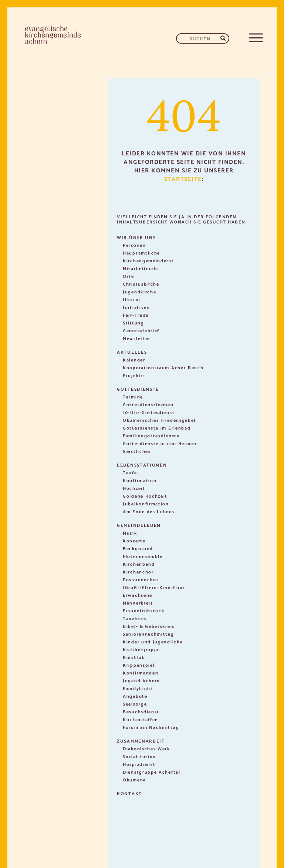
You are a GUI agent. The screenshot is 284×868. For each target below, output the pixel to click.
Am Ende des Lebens (149, 511)
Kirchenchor (138, 571)
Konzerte (134, 540)
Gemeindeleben (139, 525)
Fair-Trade (136, 315)
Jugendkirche (139, 291)
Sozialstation (139, 756)
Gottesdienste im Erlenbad (157, 428)
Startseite (183, 178)
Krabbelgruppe (141, 649)
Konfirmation (140, 480)
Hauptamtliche (141, 253)
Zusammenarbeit (141, 741)
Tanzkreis (135, 618)
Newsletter (137, 338)
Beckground (138, 548)
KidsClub (134, 657)
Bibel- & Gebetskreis (149, 626)
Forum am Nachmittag (151, 727)
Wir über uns (136, 237)
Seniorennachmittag (148, 634)
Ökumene (134, 779)
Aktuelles (132, 352)
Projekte (133, 375)
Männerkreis (138, 603)
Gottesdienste (138, 389)
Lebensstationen (142, 465)
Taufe (130, 472)
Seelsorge (135, 704)
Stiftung (133, 322)
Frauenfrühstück (144, 610)
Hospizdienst (139, 764)
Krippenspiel (139, 665)
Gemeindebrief (141, 330)
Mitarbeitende (141, 268)
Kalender (134, 359)
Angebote (135, 696)
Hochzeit (134, 488)
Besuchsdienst (141, 711)
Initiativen (136, 307)
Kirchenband (139, 564)
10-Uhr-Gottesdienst (149, 412)
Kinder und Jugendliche (153, 641)
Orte (129, 276)
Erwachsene (138, 595)
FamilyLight (138, 688)
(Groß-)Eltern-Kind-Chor (154, 587)
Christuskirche (141, 284)
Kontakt (129, 793)
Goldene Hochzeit (145, 496)
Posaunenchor (141, 579)
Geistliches (137, 451)
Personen (134, 245)
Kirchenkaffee (140, 719)
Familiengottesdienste (151, 435)
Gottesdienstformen (148, 404)
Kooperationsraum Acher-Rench (163, 367)
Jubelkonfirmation (146, 503)
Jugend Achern (141, 680)
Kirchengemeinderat (148, 260)
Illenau (132, 299)
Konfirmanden (141, 672)
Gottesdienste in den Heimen (160, 443)
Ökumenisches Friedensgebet (160, 420)
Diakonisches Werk (146, 748)
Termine (133, 396)
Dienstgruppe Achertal (152, 772)
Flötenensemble (143, 556)
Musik (130, 533)
